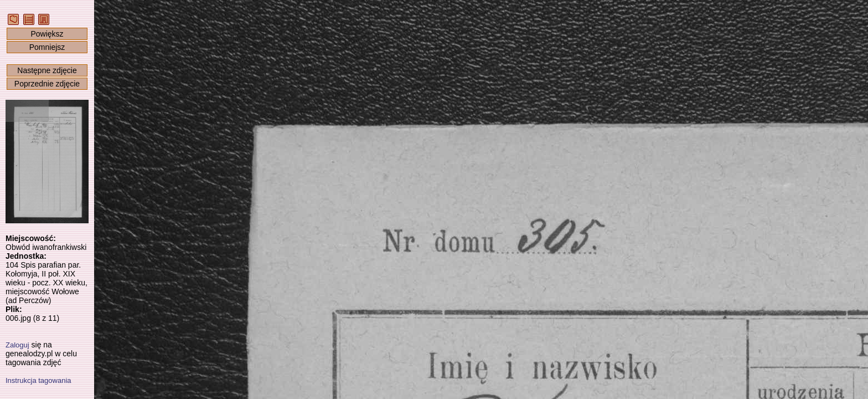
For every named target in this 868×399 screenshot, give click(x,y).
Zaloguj (17, 345)
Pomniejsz (47, 47)
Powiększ (47, 34)
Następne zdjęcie (47, 70)
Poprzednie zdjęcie (47, 84)
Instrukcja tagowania (38, 380)
